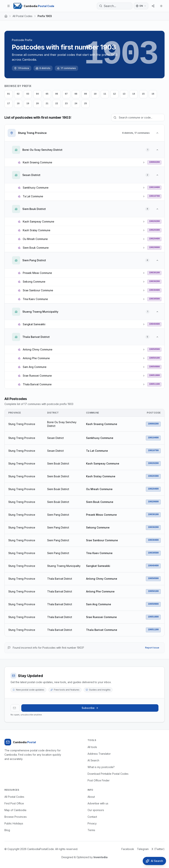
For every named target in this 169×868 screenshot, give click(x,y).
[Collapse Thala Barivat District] (157, 337)
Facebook (128, 849)
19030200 (154, 281)
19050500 (154, 349)
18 (18, 104)
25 (86, 104)
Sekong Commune (98, 527)
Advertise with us (98, 803)
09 (86, 94)
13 (124, 94)
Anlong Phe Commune (100, 591)
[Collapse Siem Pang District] (157, 260)
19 (28, 104)
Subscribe (90, 708)
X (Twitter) (158, 849)
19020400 (154, 239)
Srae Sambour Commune (102, 540)
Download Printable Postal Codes (108, 774)
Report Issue (152, 648)
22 (57, 104)
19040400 (154, 324)
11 (105, 94)
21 (47, 104)
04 (37, 94)
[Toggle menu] (9, 6)
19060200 (154, 162)
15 (143, 94)
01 (9, 94)
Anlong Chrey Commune (102, 579)
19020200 (154, 221)
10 (95, 94)
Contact (92, 817)
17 (9, 104)
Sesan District (55, 438)
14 (134, 94)
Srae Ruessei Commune (101, 617)
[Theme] (161, 6)
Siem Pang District (58, 515)
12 (114, 94)
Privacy (92, 823)
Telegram (143, 849)
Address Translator (99, 754)
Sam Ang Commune (99, 604)
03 (28, 94)
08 (76, 94)
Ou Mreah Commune (99, 489)
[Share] (153, 6)
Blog (7, 830)
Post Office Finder (99, 780)
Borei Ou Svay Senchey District (62, 424)
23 (66, 104)
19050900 (154, 367)
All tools (92, 747)
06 (57, 94)
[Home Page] (34, 6)
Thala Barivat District (60, 579)
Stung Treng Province (22, 424)
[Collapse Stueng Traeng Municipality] (157, 312)
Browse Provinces (16, 817)
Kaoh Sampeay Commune (103, 463)
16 (153, 94)
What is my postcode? (101, 767)
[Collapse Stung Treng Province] (157, 133)
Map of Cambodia (15, 810)
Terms (91, 830)
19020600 (154, 248)
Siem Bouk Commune (100, 502)
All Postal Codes (22, 16)
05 (47, 94)
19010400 (154, 187)
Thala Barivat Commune (102, 630)
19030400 (154, 290)
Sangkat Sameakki (98, 566)
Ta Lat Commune (97, 451)
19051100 (154, 384)
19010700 (154, 196)
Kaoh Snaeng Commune (102, 424)
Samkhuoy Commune (100, 438)
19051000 (154, 375)
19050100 (154, 358)
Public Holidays (14, 823)
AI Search (93, 760)
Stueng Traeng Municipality (64, 566)
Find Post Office (14, 803)
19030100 (154, 273)
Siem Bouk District (58, 463)
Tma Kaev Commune (99, 553)
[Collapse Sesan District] (157, 175)
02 (18, 94)
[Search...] (115, 6)
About (91, 797)
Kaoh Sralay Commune (101, 476)
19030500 (154, 299)
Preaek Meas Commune (101, 515)
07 (66, 94)
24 (76, 104)
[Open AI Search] (154, 861)
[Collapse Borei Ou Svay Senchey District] (157, 150)
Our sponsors (96, 810)
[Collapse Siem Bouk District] (157, 209)
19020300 (154, 230)
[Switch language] (141, 6)
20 (37, 104)
